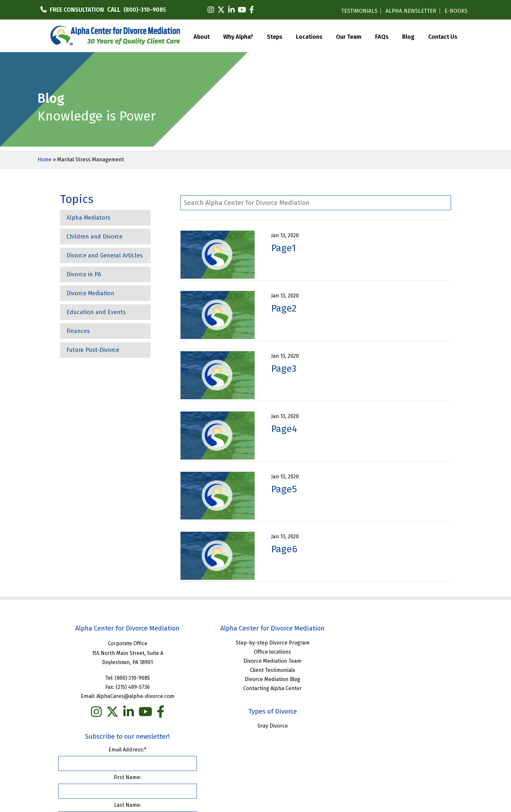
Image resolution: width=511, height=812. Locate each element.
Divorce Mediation (90, 293)
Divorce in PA (84, 274)
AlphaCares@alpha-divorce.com (130, 696)
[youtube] (242, 10)
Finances (78, 331)
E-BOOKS (456, 11)
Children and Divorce (95, 237)
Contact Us (443, 36)
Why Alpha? (238, 36)
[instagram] (211, 10)
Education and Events (96, 312)
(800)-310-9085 (145, 10)
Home (44, 159)
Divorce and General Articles (105, 255)
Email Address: (389, 641)
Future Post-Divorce (93, 350)
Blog (408, 36)
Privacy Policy (300, 755)
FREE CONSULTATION (77, 10)
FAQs (382, 36)
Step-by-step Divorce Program (255, 642)
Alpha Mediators (88, 218)
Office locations (255, 652)
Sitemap (332, 755)
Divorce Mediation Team (255, 661)
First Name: (389, 669)
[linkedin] (231, 10)
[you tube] (139, 712)
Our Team (349, 36)
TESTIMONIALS (359, 11)
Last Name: (389, 696)
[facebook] (252, 10)
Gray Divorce (255, 725)
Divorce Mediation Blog (255, 679)
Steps (275, 36)
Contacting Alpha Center (255, 688)
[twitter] (221, 10)
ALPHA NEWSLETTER (411, 11)
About (202, 36)
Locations (309, 36)
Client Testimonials (255, 670)
